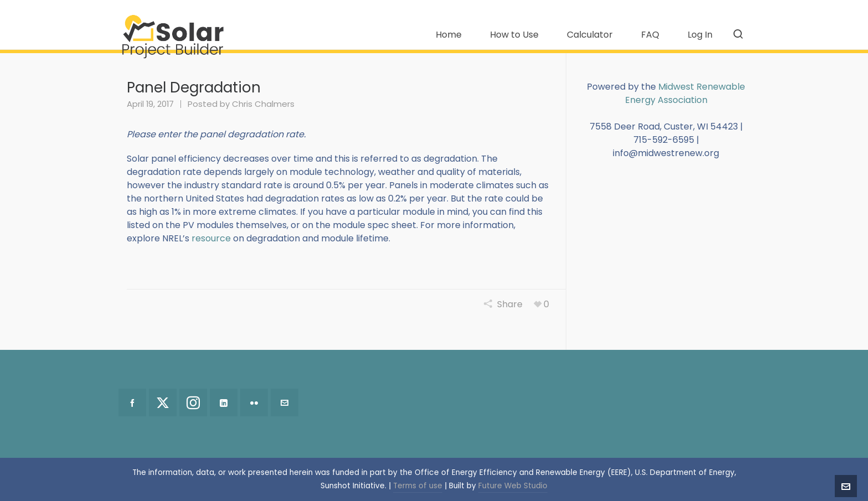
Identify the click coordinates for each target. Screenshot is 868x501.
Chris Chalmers (263, 104)
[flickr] (254, 402)
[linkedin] (224, 402)
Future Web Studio (513, 486)
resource (211, 238)
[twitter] (163, 402)
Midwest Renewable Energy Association (685, 93)
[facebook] (132, 402)
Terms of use (418, 486)
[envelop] (285, 402)
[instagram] (193, 402)
